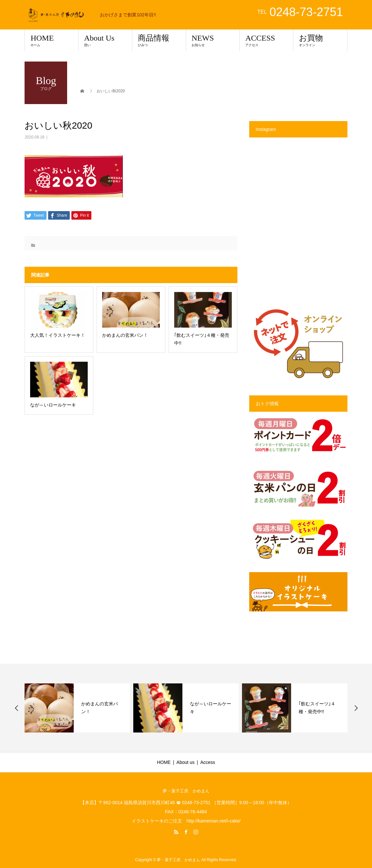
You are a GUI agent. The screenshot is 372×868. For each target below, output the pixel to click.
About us (186, 762)
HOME (51, 40)
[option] (77, 708)
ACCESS (266, 40)
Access (208, 762)
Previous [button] (17, 708)
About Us (105, 40)
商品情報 (159, 40)
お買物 (320, 40)
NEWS (213, 40)
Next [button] (356, 708)
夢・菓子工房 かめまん (186, 791)
